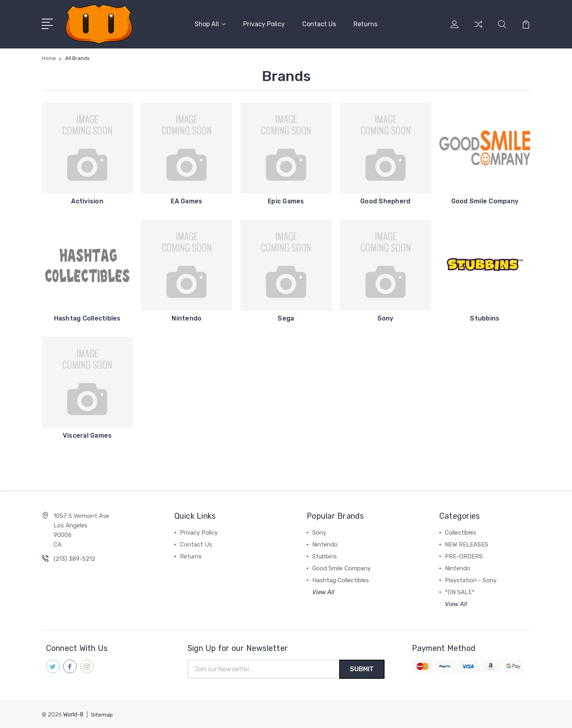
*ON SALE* (460, 591)
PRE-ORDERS (464, 556)
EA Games (186, 200)
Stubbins (485, 318)
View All (323, 591)
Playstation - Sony (471, 579)
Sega (286, 318)
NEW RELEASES (467, 544)
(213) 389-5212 (74, 558)
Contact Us (319, 24)
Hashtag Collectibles (87, 318)
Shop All (210, 24)
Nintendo (186, 318)
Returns (365, 24)
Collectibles (461, 532)
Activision (87, 200)
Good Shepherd (385, 200)
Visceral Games (87, 435)
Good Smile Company (485, 200)
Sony (386, 318)
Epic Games (286, 200)
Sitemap (102, 714)
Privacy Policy (264, 24)
